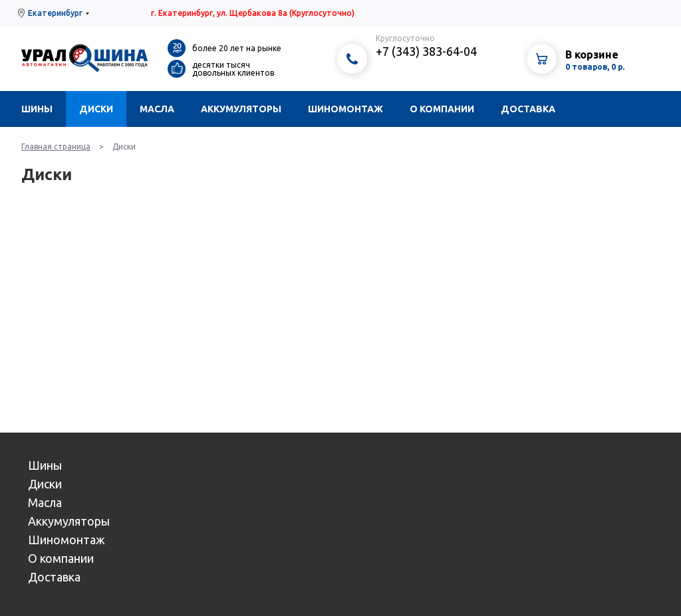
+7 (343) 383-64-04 (426, 51)
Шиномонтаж (345, 109)
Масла (157, 109)
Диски (96, 109)
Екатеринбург (55, 13)
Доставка (528, 109)
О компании (442, 109)
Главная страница (56, 147)
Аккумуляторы (241, 109)
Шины (37, 109)
